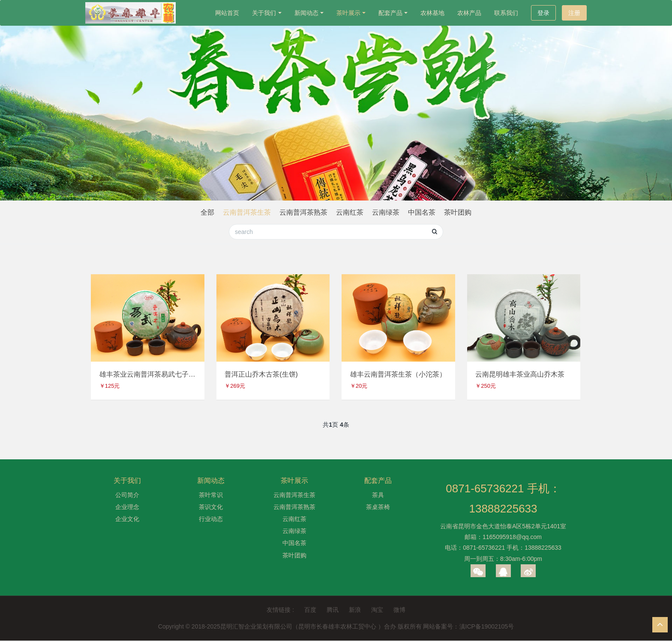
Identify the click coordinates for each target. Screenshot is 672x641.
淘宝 (377, 610)
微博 (399, 610)
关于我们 (264, 13)
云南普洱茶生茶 (247, 212)
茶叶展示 (348, 13)
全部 (207, 212)
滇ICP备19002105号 (487, 627)
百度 (310, 610)
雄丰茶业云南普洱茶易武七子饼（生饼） (147, 374)
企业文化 (127, 519)
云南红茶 (350, 212)
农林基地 (432, 13)
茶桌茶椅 (378, 507)
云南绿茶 (386, 212)
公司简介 (127, 495)
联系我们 (506, 13)
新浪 (355, 610)
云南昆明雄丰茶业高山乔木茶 (520, 374)
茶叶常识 (211, 495)
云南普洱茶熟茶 (303, 212)
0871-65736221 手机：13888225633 (503, 499)
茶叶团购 (458, 212)
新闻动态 (306, 13)
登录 (543, 13)
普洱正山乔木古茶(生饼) (262, 374)
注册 (574, 13)
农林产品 (469, 13)
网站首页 (227, 13)
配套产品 (390, 13)
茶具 (378, 495)
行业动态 (211, 519)
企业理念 (127, 507)
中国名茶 (422, 212)
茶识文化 (211, 507)
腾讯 (333, 610)
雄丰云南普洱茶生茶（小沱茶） (398, 374)
